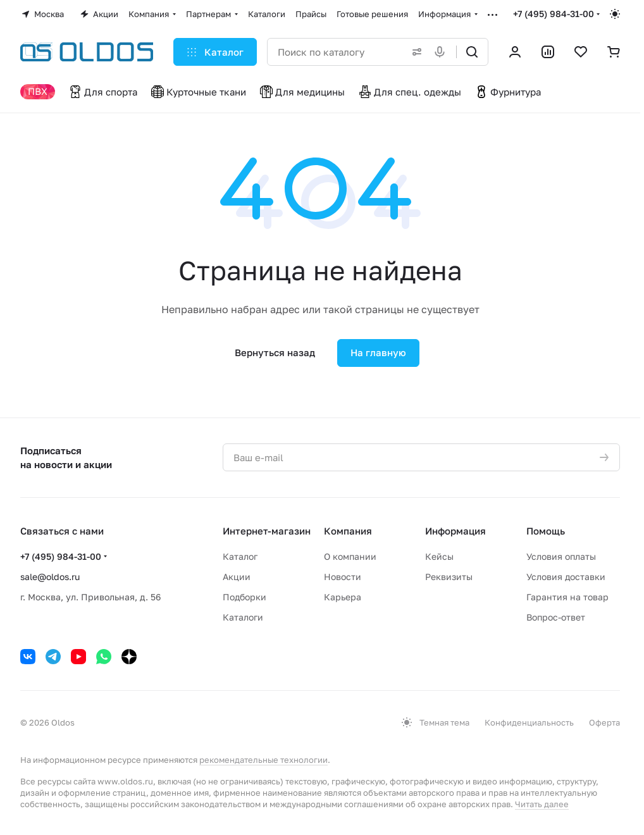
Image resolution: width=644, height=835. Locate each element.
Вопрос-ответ (556, 617)
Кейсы (439, 556)
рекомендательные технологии (263, 760)
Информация (455, 531)
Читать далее (542, 804)
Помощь (546, 531)
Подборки (245, 597)
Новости (343, 577)
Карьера (343, 597)
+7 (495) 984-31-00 (554, 14)
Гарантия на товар (567, 597)
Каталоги (243, 617)
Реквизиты (449, 577)
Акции (237, 577)
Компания (348, 531)
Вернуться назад (275, 352)
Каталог (240, 556)
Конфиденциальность (529, 722)
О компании (350, 556)
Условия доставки (566, 577)
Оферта (604, 722)
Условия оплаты (561, 556)
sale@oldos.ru (50, 577)
